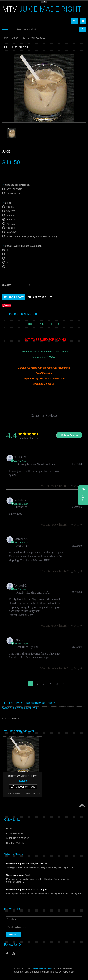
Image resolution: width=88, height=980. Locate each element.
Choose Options (23, 786)
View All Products (11, 719)
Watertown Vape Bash (18, 875)
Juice (6, 152)
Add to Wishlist (40, 297)
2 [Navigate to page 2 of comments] (37, 684)
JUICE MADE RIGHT (42, 9)
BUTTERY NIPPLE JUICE (23, 776)
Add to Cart (14, 297)
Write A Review (69, 435)
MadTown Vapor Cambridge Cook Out (27, 863)
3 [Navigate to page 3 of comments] (44, 684)
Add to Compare (33, 794)
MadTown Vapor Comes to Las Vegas (27, 889)
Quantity (7, 285)
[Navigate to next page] (64, 684)
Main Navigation (5, 29)
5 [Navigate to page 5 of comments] (57, 684)
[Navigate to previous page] (24, 684)
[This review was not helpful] (78, 486)
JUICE (15, 38)
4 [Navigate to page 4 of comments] (51, 684)
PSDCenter (68, 972)
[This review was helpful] (72, 486)
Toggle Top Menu (44, 2)
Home (5, 38)
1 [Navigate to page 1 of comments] (31, 684)
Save (8, 306)
